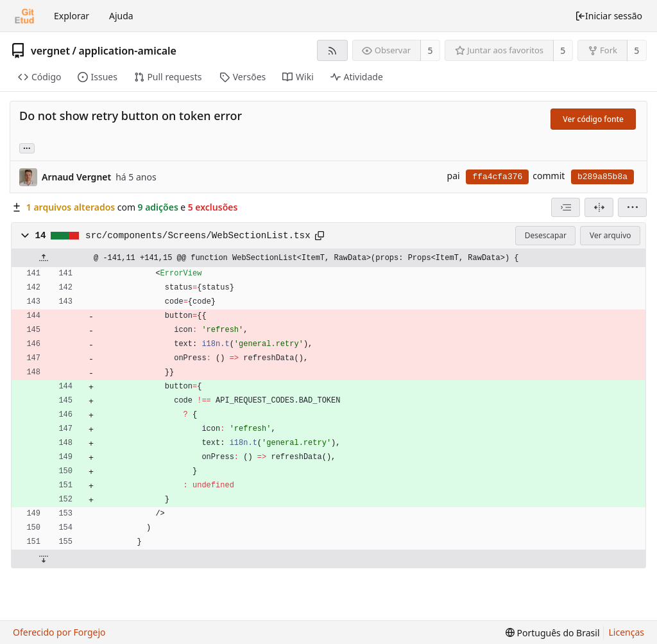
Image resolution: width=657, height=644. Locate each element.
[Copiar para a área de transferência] (320, 236)
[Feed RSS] (332, 50)
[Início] (24, 16)
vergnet (50, 51)
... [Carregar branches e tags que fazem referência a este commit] (27, 147)
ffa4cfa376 (497, 177)
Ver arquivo (610, 235)
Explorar (72, 16)
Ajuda (121, 16)
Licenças (627, 632)
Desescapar (546, 235)
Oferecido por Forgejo (59, 632)
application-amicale (127, 51)
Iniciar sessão (609, 16)
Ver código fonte (593, 119)
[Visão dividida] (599, 207)
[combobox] (566, 207)
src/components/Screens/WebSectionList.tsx (198, 236)
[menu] (632, 207)
